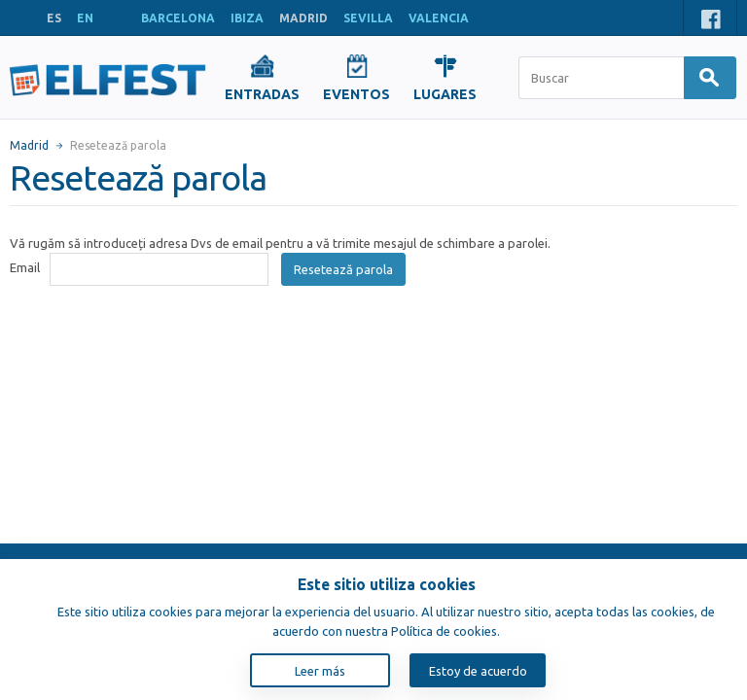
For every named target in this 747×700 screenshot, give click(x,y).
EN (85, 18)
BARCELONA (178, 18)
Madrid (29, 145)
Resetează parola (343, 269)
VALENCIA (439, 18)
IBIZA (247, 18)
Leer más (320, 671)
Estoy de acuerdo (478, 671)
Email (25, 267)
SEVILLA (368, 18)
